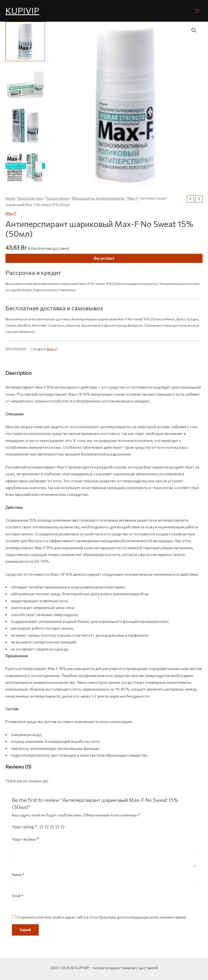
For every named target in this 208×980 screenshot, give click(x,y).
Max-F (133, 198)
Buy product (104, 258)
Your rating (25, 826)
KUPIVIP (22, 10)
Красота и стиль (30, 198)
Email (18, 896)
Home (10, 198)
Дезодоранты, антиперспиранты (98, 198)
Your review (25, 839)
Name (18, 875)
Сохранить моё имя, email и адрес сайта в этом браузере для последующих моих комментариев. (102, 917)
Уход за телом (57, 198)
